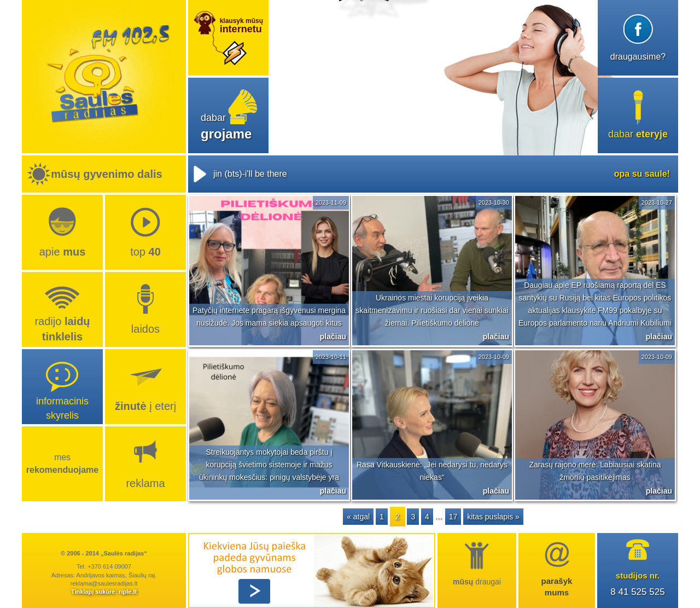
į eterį (145, 406)
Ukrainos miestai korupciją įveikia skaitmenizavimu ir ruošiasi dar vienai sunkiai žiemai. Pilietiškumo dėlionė (432, 310)
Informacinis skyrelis (62, 408)
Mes (62, 463)
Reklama (145, 483)
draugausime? (638, 57)
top (145, 252)
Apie (63, 252)
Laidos (145, 329)
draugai (477, 582)
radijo (62, 329)
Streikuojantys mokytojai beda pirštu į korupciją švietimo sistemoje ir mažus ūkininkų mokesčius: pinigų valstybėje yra (269, 465)
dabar (638, 134)
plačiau (333, 337)
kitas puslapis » (493, 517)
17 (453, 517)
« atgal (358, 517)
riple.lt (128, 592)
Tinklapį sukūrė (93, 592)
